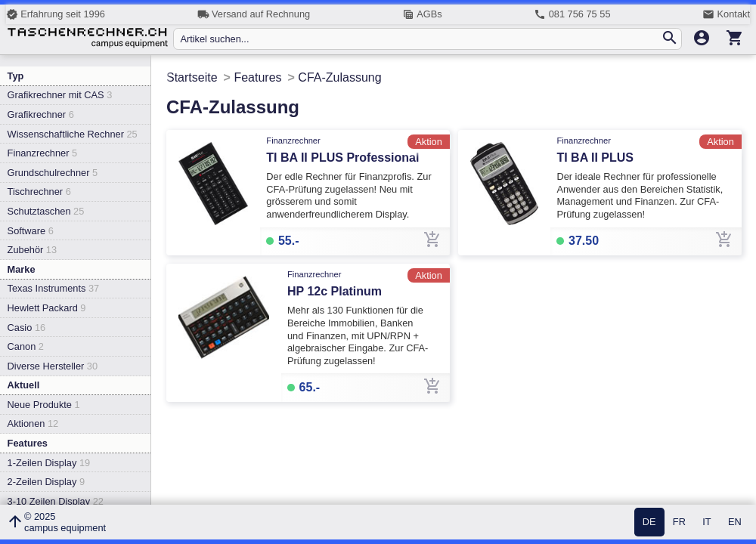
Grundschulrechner (53, 173)
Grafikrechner (41, 114)
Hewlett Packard (47, 308)
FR (679, 522)
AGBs (422, 14)
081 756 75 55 (572, 14)
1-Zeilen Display (49, 463)
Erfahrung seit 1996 (56, 14)
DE (649, 522)
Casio (27, 328)
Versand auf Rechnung (254, 14)
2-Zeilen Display (46, 482)
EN (735, 522)
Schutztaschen (46, 211)
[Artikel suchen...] (420, 39)
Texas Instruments (54, 288)
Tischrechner (39, 192)
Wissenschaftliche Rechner (73, 134)
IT (706, 522)
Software (31, 231)
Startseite (192, 77)
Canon (26, 346)
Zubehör (32, 250)
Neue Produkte (44, 405)
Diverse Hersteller (53, 366)
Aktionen (33, 423)
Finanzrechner (42, 153)
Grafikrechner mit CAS (60, 95)
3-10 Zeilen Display (56, 501)
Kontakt (726, 14)
